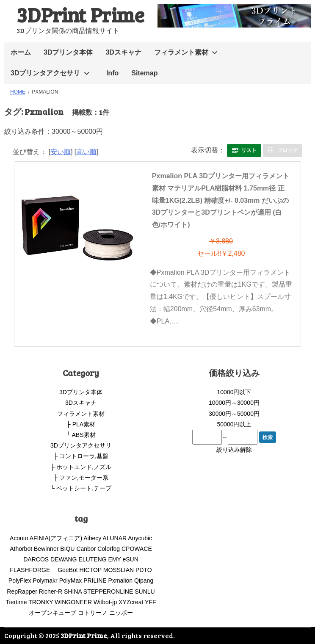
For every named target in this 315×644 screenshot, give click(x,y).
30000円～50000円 (234, 414)
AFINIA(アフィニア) (56, 538)
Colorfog (109, 549)
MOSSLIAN (119, 570)
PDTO (144, 570)
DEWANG (64, 559)
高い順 (86, 152)
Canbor (86, 549)
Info (112, 73)
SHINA (73, 591)
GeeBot (68, 570)
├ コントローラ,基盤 (81, 456)
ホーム (21, 52)
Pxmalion (121, 580)
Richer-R (51, 591)
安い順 (61, 152)
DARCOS (36, 559)
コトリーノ (93, 613)
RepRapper (22, 591)
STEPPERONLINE (108, 591)
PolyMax (71, 580)
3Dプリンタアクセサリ (45, 73)
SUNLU (145, 591)
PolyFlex (20, 580)
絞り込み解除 (234, 450)
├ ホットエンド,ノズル (81, 467)
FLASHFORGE (33, 570)
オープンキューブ (52, 613)
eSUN (130, 559)
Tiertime (16, 602)
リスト (249, 150)
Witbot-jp (105, 602)
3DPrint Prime (80, 14)
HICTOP (91, 570)
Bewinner (46, 549)
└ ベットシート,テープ (81, 488)
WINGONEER (73, 602)
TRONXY (41, 602)
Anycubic (140, 538)
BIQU (67, 549)
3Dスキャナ (123, 52)
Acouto (19, 538)
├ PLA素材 (81, 424)
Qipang (144, 580)
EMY (114, 559)
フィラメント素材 (181, 52)
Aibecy (92, 538)
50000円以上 (234, 424)
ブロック (287, 150)
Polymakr (45, 580)
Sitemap (144, 73)
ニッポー (121, 613)
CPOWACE (137, 549)
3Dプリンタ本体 (68, 52)
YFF (150, 602)
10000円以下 (234, 392)
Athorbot (21, 549)
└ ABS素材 (81, 435)
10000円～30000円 (234, 403)
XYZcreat (131, 602)
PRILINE (95, 580)
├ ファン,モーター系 (81, 478)
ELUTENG (92, 559)
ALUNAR (115, 538)
